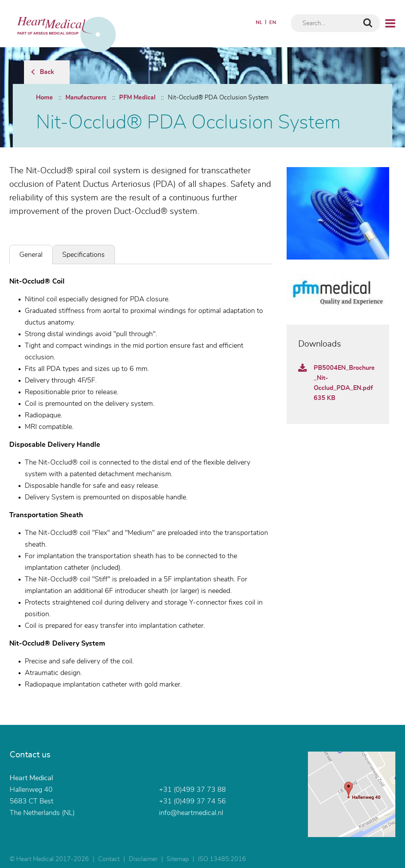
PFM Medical (137, 97)
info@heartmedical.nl (191, 813)
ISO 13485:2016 (222, 859)
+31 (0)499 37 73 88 (192, 790)
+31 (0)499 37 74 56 (192, 801)
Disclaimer (143, 859)
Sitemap (178, 859)
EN (273, 23)
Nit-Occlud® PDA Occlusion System (218, 97)
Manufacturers (86, 97)
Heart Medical (31, 778)
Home (44, 97)
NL (259, 23)
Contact (109, 859)
